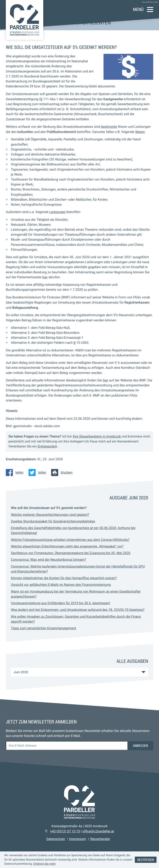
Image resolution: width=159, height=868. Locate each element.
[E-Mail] (67, 746)
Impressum (78, 839)
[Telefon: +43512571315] (65, 831)
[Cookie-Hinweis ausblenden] (146, 860)
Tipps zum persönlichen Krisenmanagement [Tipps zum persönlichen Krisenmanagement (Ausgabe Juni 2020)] (43, 628)
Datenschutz (56, 839)
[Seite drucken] (63, 473)
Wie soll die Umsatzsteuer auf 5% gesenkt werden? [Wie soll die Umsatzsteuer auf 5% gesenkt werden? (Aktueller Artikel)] (49, 508)
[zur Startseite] (25, 20)
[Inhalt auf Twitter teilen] (39, 473)
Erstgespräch (47, 446)
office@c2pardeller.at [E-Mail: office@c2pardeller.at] (98, 831)
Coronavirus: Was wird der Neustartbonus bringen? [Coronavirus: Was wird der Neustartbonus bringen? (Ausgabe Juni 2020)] (48, 560)
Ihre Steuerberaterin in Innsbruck (97, 436)
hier (45, 277)
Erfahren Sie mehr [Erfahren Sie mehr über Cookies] (45, 864)
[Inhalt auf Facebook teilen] (16, 473)
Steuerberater (100, 839)
